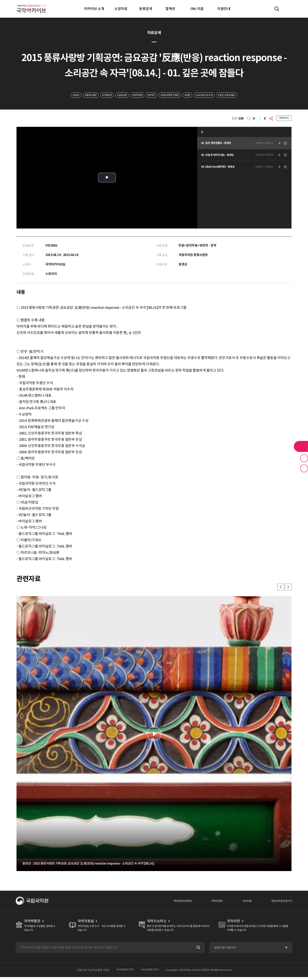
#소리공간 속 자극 (214, 96)
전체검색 (277, 9)
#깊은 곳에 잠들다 (240, 96)
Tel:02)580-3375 (124, 973)
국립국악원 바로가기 (279, 904)
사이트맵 (241, 904)
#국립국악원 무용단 (173, 96)
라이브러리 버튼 (301, 446)
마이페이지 (288, 9)
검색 (197, 950)
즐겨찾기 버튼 (304, 458)
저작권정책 (208, 904)
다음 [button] (288, 589)
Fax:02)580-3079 (151, 973)
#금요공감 (116, 96)
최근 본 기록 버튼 (304, 468)
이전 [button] (279, 589)
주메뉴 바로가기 (0, 0)
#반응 (194, 96)
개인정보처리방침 (170, 904)
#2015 (62, 96)
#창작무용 (135, 96)
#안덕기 (151, 96)
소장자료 (121, 9)
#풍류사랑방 (79, 96)
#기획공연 (98, 96)
